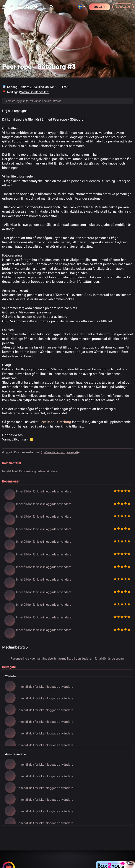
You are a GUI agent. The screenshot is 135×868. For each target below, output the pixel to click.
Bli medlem (123, 7)
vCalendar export (54, 452)
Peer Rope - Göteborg (55, 422)
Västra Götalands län (34, 92)
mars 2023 (30, 87)
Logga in (100, 7)
